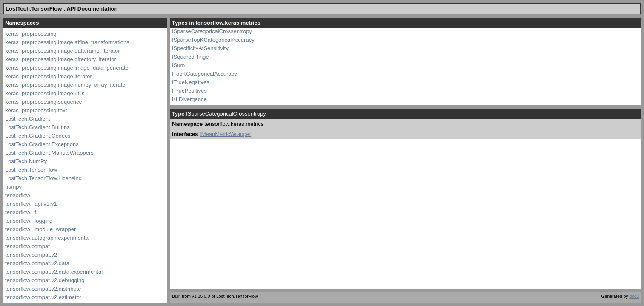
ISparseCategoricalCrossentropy (212, 31)
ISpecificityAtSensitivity (200, 48)
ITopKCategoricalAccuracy (204, 74)
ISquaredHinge (190, 57)
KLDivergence (189, 99)
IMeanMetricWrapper (225, 134)
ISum (178, 65)
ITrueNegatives (191, 82)
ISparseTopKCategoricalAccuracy (213, 40)
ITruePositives (189, 91)
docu (634, 296)
